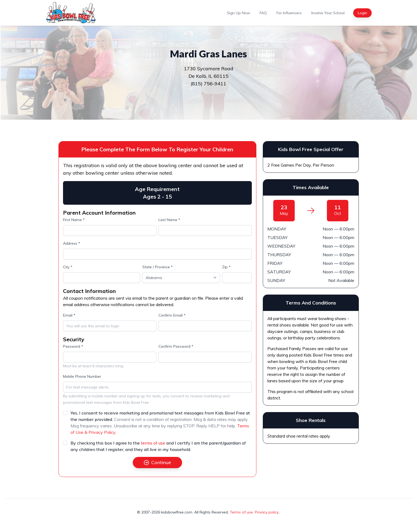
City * (68, 267)
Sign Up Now (238, 13)
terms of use (153, 443)
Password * (73, 346)
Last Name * (169, 220)
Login (362, 13)
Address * (72, 243)
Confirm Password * (176, 346)
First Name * (74, 220)
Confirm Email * (172, 315)
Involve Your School (328, 13)
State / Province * (158, 267)
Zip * (226, 267)
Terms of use (241, 512)
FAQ (263, 13)
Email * (69, 315)
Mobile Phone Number (82, 376)
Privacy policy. (267, 512)
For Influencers (289, 13)
